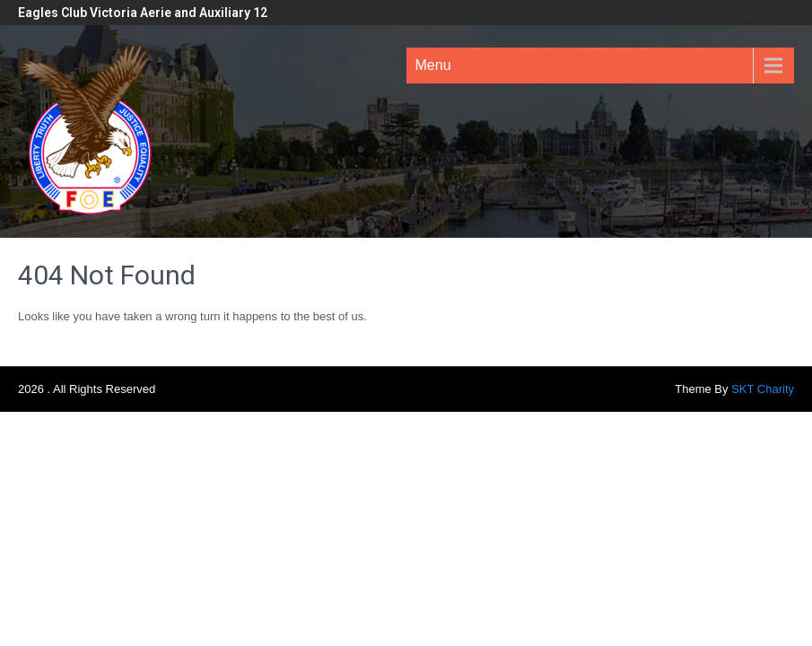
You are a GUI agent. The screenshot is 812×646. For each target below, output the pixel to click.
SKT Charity (763, 389)
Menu (433, 65)
